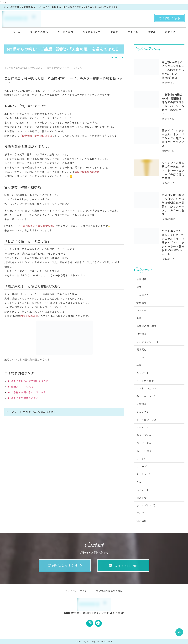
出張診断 (141, 334)
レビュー (141, 310)
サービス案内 (65, 32)
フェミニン (143, 412)
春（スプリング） (146, 505)
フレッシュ (143, 459)
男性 (139, 365)
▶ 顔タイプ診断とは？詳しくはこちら (29, 381)
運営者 (152, 32)
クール (140, 357)
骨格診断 (141, 404)
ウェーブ (141, 466)
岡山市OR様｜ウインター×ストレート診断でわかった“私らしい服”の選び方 (173, 70)
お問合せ (170, 32)
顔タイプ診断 (144, 451)
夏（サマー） (144, 474)
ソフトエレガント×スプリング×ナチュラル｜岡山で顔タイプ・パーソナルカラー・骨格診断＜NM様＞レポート (173, 242)
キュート (141, 482)
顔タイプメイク (145, 435)
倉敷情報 (141, 303)
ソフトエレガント (146, 388)
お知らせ (141, 498)
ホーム (16, 32)
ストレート (143, 490)
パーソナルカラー (146, 381)
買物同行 (141, 349)
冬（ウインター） (146, 396)
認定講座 (141, 521)
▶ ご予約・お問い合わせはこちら (27, 392)
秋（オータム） (145, 443)
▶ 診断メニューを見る (21, 387)
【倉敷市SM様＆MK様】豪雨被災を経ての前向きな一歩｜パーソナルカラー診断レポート (173, 104)
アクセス (133, 32)
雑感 (139, 287)
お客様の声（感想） (44, 412)
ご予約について (92, 32)
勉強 (139, 318)
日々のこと (143, 295)
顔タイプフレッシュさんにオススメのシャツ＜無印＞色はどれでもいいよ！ (173, 138)
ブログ (114, 32)
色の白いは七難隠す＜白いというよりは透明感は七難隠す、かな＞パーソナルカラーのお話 (173, 204)
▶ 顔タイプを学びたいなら (23, 398)
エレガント (143, 373)
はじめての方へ (39, 32)
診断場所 (141, 279)
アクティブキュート (148, 342)
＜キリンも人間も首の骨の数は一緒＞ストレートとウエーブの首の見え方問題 (173, 170)
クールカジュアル (146, 420)
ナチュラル (143, 427)
